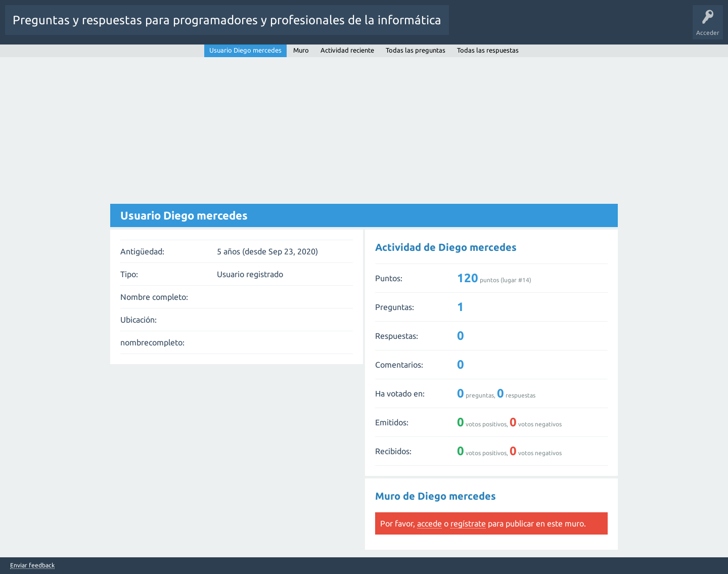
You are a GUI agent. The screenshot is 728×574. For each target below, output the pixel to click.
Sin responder (515, 27)
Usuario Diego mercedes (245, 50)
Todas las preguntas (416, 50)
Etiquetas (558, 27)
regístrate (468, 523)
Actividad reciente (347, 50)
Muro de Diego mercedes (436, 496)
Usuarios (593, 27)
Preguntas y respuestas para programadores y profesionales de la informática (227, 20)
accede (429, 523)
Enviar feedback (32, 565)
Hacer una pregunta (644, 27)
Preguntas (470, 27)
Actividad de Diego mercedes (446, 247)
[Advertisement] (364, 133)
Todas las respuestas (488, 50)
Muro (301, 50)
